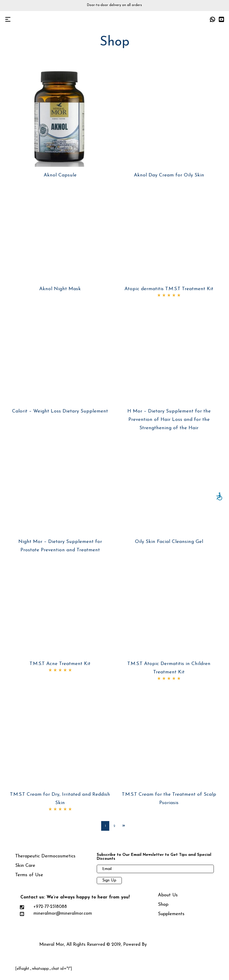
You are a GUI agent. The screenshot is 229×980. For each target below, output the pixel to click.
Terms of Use (29, 878)
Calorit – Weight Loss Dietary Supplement (60, 411)
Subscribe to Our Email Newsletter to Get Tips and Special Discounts (154, 860)
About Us (168, 899)
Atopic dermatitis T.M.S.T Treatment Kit (169, 289)
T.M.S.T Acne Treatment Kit (60, 664)
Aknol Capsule (60, 175)
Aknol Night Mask (60, 289)
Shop (163, 908)
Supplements (171, 917)
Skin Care (25, 869)
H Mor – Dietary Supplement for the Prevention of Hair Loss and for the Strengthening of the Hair (169, 420)
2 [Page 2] (115, 828)
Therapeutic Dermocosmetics (45, 860)
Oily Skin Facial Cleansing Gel (169, 542)
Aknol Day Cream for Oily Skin (169, 175)
